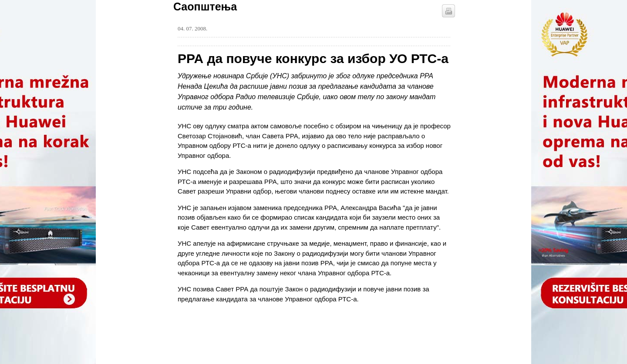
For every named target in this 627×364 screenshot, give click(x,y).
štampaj (448, 11)
